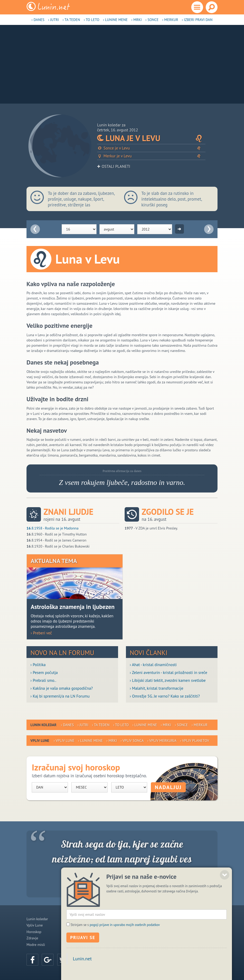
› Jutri (53, 20)
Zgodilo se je (168, 512)
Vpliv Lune (35, 925)
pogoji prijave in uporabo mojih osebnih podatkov (125, 943)
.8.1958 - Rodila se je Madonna (52, 528)
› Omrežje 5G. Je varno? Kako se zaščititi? (165, 696)
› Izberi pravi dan (197, 20)
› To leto (91, 20)
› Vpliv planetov (195, 741)
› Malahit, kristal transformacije (157, 688)
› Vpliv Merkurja (162, 741)
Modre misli (36, 945)
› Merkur (170, 20)
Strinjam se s (115, 943)
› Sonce (152, 20)
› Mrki (136, 20)
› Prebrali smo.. (43, 680)
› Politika (38, 665)
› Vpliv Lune (64, 741)
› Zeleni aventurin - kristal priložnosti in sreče (169, 672)
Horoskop (34, 932)
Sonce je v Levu (151, 148)
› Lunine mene (115, 20)
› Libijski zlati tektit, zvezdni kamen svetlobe (168, 680)
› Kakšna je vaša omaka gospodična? (62, 688)
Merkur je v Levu (151, 156)
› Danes (38, 20)
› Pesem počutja (44, 672)
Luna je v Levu (151, 138)
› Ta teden (71, 20)
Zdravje (32, 938)
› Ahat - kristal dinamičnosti (153, 665)
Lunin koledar (37, 919)
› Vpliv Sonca (132, 741)
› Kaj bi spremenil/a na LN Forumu (60, 696)
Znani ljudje (68, 512)
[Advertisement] (122, 64)
